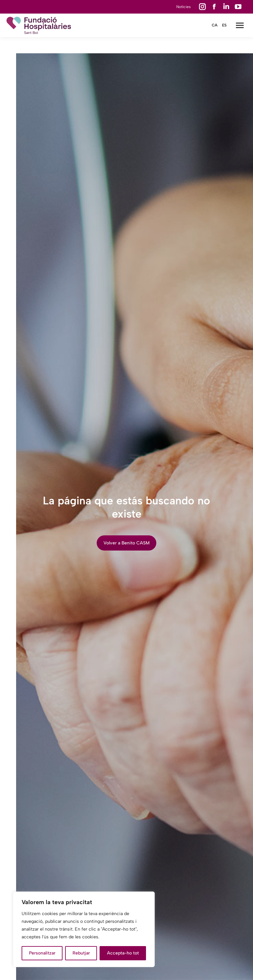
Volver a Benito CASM (126, 543)
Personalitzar (42, 953)
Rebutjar (81, 953)
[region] (84, 929)
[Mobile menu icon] (240, 25)
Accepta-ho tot (123, 953)
